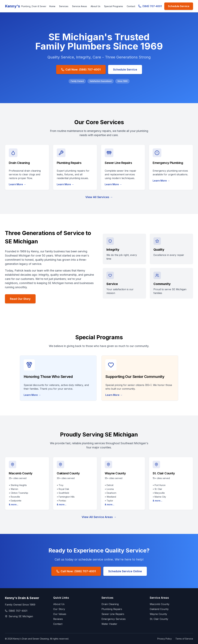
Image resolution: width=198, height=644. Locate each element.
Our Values (60, 614)
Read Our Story (20, 299)
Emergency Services (114, 619)
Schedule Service (179, 6)
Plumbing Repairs (112, 609)
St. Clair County (159, 619)
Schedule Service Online (125, 571)
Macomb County (160, 604)
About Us (96, 6)
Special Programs (114, 6)
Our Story (59, 609)
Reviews (58, 619)
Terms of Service (184, 639)
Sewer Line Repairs (113, 614)
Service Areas (80, 6)
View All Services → (99, 197)
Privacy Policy (165, 639)
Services (64, 6)
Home (52, 6)
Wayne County (158, 614)
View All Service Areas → (99, 517)
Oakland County (159, 609)
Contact (131, 6)
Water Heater (109, 624)
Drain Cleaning (110, 604)
